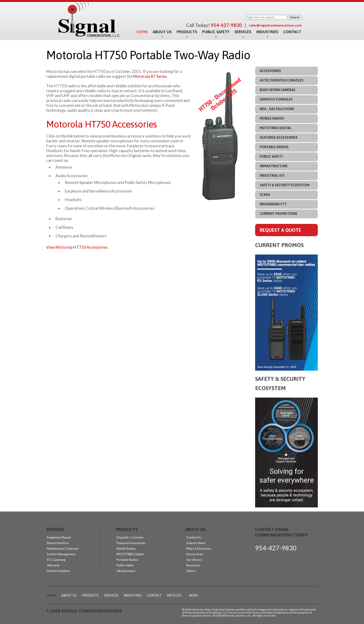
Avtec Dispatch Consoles (282, 80)
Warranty (53, 565)
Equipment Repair (59, 537)
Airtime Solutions (58, 571)
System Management (61, 554)
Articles (174, 595)
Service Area (195, 554)
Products (187, 32)
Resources (193, 565)
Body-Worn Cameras (278, 90)
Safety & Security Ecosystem (285, 185)
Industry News (196, 543)
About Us (162, 32)
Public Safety (216, 32)
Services (243, 32)
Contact (292, 32)
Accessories (270, 71)
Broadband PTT (273, 204)
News (193, 595)
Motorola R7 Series (150, 76)
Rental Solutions (58, 543)
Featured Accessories (279, 137)
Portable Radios (274, 147)
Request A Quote (280, 230)
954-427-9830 (276, 548)
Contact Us (194, 537)
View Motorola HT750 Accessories (77, 247)
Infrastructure (274, 166)
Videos (191, 571)
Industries (267, 32)
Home (142, 32)
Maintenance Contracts (63, 549)
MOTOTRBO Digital (276, 128)
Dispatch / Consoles (130, 537)
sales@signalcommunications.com (275, 25)
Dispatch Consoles (276, 99)
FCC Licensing (56, 560)
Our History (194, 560)
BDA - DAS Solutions (277, 109)
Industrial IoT (272, 176)
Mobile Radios (272, 118)
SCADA (265, 195)
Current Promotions (278, 214)
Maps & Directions (199, 549)
